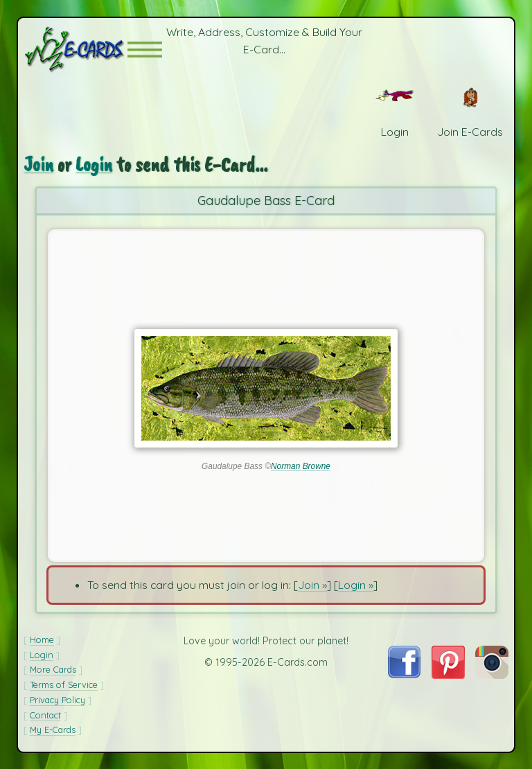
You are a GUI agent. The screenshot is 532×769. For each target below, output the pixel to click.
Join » (312, 585)
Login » (356, 585)
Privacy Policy (57, 700)
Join (38, 165)
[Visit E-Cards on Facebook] (404, 674)
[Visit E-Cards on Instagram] (492, 675)
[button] (145, 50)
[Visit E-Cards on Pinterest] (448, 675)
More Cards (53, 669)
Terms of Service (64, 684)
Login (94, 165)
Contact (45, 715)
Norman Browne (301, 466)
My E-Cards (53, 730)
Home (42, 639)
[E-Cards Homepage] (76, 50)
